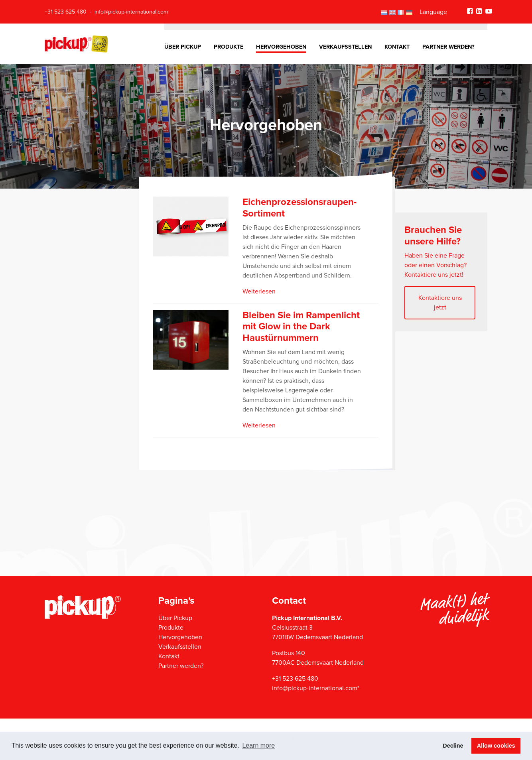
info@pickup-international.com (131, 12)
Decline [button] (453, 746)
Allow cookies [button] (496, 746)
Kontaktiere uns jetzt (440, 303)
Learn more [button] (258, 745)
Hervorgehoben (281, 47)
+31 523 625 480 (66, 12)
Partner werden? (448, 47)
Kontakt (397, 47)
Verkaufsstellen (345, 47)
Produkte (229, 47)
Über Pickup (183, 47)
